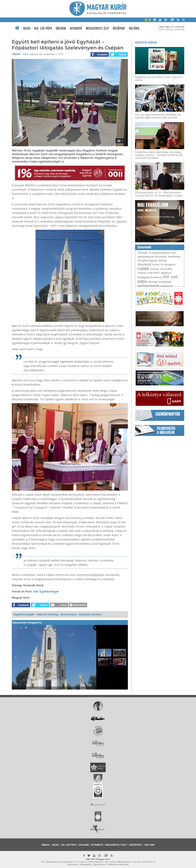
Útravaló (142, 253)
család (143, 268)
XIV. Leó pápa (43, 28)
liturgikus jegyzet (147, 260)
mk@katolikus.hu (124, 862)
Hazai (27, 28)
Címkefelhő (144, 247)
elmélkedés (174, 257)
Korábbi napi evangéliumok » (168, 239)
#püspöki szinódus (90, 614)
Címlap (45, 845)
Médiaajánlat (86, 864)
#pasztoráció (68, 614)
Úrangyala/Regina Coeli (162, 253)
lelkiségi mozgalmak (160, 282)
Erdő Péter (154, 273)
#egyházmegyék (24, 614)
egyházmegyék (148, 286)
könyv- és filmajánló (164, 265)
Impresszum (73, 864)
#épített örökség (47, 614)
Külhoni (61, 28)
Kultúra (134, 28)
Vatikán (142, 273)
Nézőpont (119, 28)
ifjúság (163, 260)
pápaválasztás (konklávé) (152, 257)
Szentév (154, 269)
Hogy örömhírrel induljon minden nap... (156, 210)
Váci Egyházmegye (45, 591)
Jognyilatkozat (99, 864)
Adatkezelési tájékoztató (118, 864)
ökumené (144, 264)
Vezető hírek (146, 42)
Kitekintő (76, 28)
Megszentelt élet (98, 28)
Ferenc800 (166, 269)
